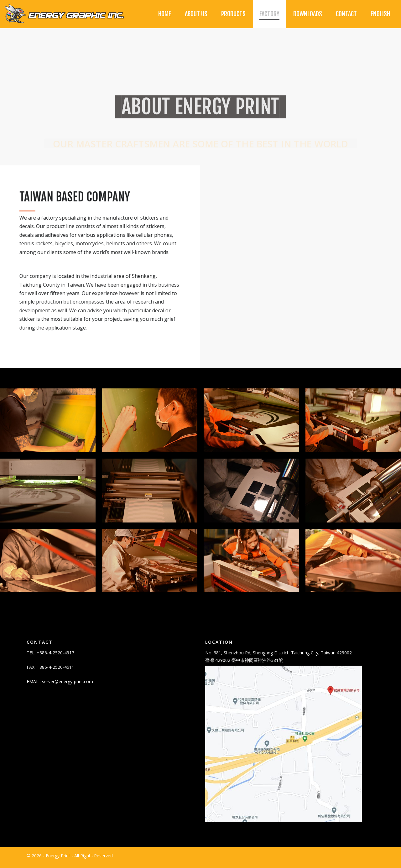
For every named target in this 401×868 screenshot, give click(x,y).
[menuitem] (380, 14)
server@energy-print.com (68, 685)
